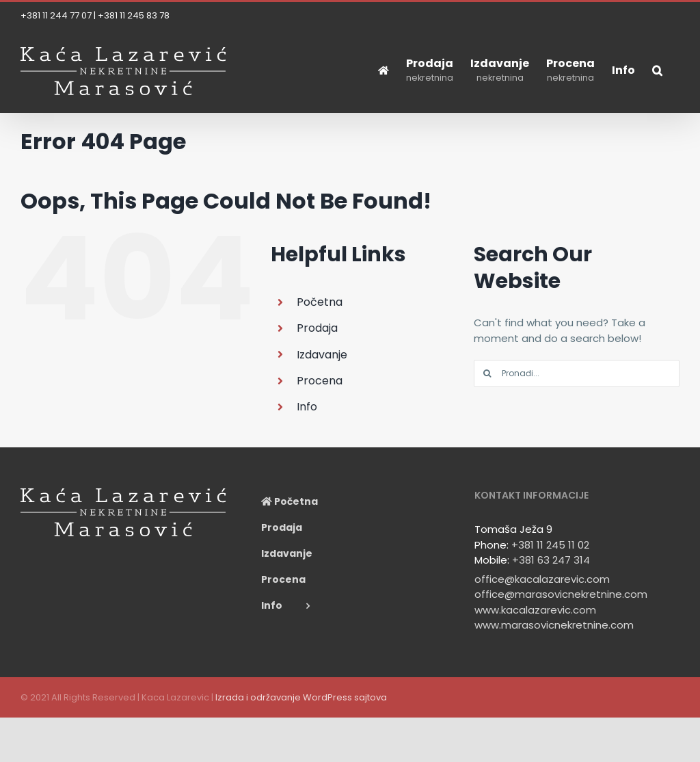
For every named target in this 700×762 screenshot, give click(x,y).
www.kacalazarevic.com (535, 610)
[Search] (487, 373)
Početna (320, 302)
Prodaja (317, 328)
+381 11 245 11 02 (550, 545)
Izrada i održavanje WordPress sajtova (301, 697)
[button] (657, 70)
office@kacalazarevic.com (542, 579)
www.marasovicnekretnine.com (554, 625)
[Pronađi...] (577, 373)
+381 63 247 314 (551, 560)
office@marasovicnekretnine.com (561, 594)
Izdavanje (322, 355)
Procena (320, 381)
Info (307, 407)
